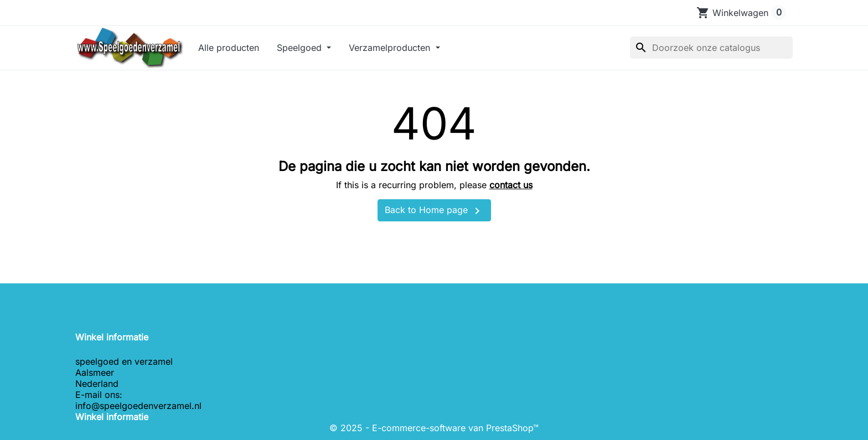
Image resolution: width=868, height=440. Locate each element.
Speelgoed (301, 48)
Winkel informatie (112, 417)
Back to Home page (434, 211)
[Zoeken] (711, 48)
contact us (511, 185)
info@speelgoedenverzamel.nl (138, 406)
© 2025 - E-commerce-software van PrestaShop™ (434, 428)
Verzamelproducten (391, 48)
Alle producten (229, 48)
